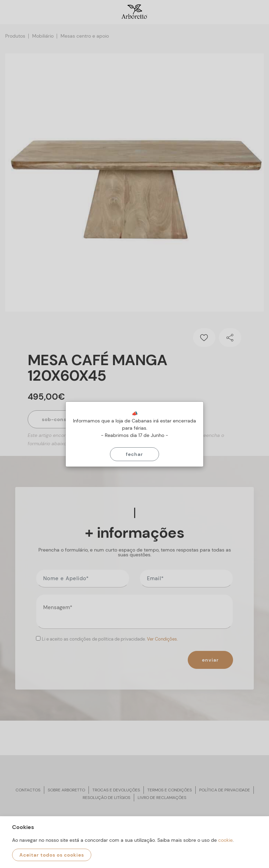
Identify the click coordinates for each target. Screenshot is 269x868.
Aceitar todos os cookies (52, 855)
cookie (225, 840)
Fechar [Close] (134, 454)
